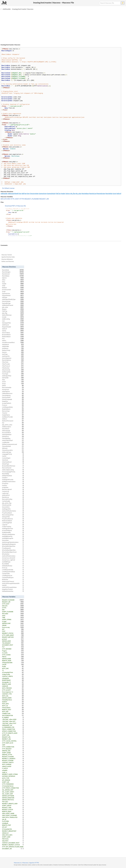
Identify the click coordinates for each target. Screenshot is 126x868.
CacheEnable (13, 574)
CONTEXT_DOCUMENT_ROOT (13, 843)
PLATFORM (13, 821)
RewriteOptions (13, 360)
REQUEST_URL (13, 737)
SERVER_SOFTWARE (13, 796)
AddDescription (13, 427)
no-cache (13, 653)
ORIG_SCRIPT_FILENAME (13, 815)
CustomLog (13, 491)
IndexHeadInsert (13, 462)
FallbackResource (13, 393)
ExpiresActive (43, 194)
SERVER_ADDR (13, 641)
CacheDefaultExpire (13, 577)
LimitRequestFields (13, 570)
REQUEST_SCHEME (13, 760)
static (13, 616)
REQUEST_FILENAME (32, 199)
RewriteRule (109, 194)
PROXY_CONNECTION (13, 729)
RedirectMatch (13, 337)
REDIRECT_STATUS (13, 633)
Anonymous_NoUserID (13, 558)
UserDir (13, 456)
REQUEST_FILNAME (13, 757)
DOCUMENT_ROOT (13, 645)
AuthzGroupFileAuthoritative (13, 542)
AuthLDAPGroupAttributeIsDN (13, 583)
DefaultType (13, 464)
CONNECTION (13, 713)
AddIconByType (13, 452)
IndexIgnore (13, 344)
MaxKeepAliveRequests (13, 544)
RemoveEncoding (13, 499)
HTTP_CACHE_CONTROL (13, 741)
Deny (28, 194)
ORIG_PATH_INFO (13, 835)
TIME (13, 618)
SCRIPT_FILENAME (13, 612)
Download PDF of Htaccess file (15, 206)
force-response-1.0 (13, 692)
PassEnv (13, 485)
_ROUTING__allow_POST (13, 723)
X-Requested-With (13, 663)
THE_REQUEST (13, 643)
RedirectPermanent (13, 421)
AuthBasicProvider (13, 417)
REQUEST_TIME (13, 808)
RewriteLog (13, 497)
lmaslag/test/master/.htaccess (23, 9)
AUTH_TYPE (13, 778)
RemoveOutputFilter (13, 515)
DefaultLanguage (13, 399)
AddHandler (7, 9)
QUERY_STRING (13, 619)
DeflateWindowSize (13, 591)
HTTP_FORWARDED (13, 784)
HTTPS (22, 199)
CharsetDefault (13, 446)
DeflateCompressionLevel (13, 444)
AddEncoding (13, 319)
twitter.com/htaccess (8, 261)
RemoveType (13, 411)
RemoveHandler (13, 387)
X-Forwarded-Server (13, 786)
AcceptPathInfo (13, 403)
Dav (13, 423)
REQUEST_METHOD (13, 637)
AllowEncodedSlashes (13, 534)
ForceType (13, 374)
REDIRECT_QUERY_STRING (13, 774)
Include (13, 317)
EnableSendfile (13, 532)
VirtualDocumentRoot (13, 342)
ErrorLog (13, 568)
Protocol (13, 405)
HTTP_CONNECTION (13, 747)
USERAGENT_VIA (13, 725)
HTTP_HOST (15, 199)
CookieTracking (13, 527)
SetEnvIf (119, 194)
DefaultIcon (13, 436)
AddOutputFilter (13, 376)
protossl (13, 639)
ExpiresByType (13, 303)
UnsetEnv (13, 478)
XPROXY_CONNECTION (13, 731)
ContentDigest (13, 458)
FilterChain (13, 362)
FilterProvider (13, 364)
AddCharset (13, 325)
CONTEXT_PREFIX (13, 676)
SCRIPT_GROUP (13, 806)
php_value (78, 194)
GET (13, 629)
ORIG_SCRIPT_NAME (13, 813)
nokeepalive (13, 678)
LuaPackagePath (13, 523)
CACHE (13, 665)
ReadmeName (13, 409)
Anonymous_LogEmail (13, 560)
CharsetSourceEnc (13, 450)
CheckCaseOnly (13, 505)
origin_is (13, 772)
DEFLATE (4, 199)
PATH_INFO (13, 704)
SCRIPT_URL (13, 735)
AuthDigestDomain (13, 529)
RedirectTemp (13, 350)
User (13, 321)
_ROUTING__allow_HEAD (13, 719)
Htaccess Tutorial (7, 255)
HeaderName (13, 415)
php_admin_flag (13, 503)
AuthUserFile (13, 356)
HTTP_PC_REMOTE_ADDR (13, 733)
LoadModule (13, 442)
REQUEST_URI (44, 199)
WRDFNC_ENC (13, 751)
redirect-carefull (13, 766)
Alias (13, 380)
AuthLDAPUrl (13, 495)
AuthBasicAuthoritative (13, 481)
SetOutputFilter (13, 323)
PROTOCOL (13, 839)
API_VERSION (13, 780)
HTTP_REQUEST (13, 749)
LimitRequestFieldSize (13, 572)
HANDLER (13, 686)
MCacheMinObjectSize (13, 546)
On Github (6, 188)
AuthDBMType (13, 562)
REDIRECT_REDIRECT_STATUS (13, 845)
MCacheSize (13, 554)
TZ (13, 670)
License (12, 188)
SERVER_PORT (13, 623)
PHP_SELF (13, 802)
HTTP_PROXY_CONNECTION (13, 788)
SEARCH (13, 702)
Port (13, 339)
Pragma (13, 651)
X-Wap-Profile (13, 674)
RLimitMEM (13, 564)
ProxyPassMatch (13, 513)
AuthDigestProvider (13, 480)
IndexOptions (13, 391)
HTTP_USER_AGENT (13, 635)
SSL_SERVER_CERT (13, 790)
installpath (13, 823)
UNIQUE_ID (13, 833)
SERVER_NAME (13, 659)
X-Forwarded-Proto (13, 672)
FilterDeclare (13, 368)
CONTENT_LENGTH (13, 762)
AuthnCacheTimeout (13, 581)
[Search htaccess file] (110, 3)
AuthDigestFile (13, 509)
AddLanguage (13, 431)
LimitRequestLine (13, 576)
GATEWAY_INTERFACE (13, 776)
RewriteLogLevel (13, 489)
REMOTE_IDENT (13, 811)
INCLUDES (13, 614)
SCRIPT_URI (13, 782)
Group (13, 384)
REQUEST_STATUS (13, 809)
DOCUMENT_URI (12, 849)
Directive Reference (7, 259)
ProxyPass (13, 483)
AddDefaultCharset (13, 305)
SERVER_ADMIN (13, 698)
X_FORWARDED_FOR (13, 727)
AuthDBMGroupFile (13, 538)
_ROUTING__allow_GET (13, 721)
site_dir (13, 819)
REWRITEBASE (13, 680)
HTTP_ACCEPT (13, 690)
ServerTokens (13, 333)
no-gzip (13, 621)
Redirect (13, 288)
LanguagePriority (13, 454)
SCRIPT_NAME (13, 753)
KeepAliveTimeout (13, 589)
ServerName (13, 429)
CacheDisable (13, 501)
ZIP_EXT (13, 827)
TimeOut (13, 413)
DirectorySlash (13, 397)
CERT (13, 745)
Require (13, 309)
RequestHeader (13, 327)
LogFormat (13, 493)
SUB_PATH (13, 841)
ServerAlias (13, 540)
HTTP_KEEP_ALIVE (13, 743)
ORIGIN (13, 625)
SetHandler (13, 378)
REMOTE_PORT (13, 825)
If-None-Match (13, 708)
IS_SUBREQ (13, 717)
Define (13, 386)
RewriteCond (93, 194)
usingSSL (13, 770)
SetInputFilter (13, 517)
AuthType (13, 354)
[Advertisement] (63, 26)
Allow (13, 280)
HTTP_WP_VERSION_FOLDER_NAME (13, 847)
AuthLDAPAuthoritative (13, 556)
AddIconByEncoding (13, 470)
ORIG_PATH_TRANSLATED (13, 817)
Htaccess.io (18, 863)
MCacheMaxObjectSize (13, 550)
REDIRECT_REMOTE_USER (13, 804)
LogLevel (13, 525)
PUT (13, 647)
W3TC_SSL (13, 696)
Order (13, 286)
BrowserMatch (13, 335)
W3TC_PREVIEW (13, 688)
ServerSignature (13, 358)
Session (13, 352)
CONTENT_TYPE (13, 694)
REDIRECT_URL (13, 739)
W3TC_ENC (13, 668)
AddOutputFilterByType (14, 194)
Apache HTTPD (34, 863)
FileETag (58, 194)
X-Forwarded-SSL (13, 829)
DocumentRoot (13, 433)
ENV (9, 199)
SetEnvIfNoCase (13, 315)
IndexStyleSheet (13, 434)
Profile (13, 666)
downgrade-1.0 (13, 682)
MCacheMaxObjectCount (13, 552)
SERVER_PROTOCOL (13, 800)
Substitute (13, 460)
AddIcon (13, 419)
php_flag (73, 194)
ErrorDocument (13, 290)
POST (13, 631)
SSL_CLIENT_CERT (13, 794)
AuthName (13, 348)
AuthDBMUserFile (13, 536)
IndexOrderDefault (13, 440)
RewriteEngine (101, 194)
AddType (24, 194)
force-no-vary (13, 627)
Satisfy (13, 331)
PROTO (13, 657)
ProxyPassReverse (13, 519)
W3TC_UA (13, 706)
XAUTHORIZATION (13, 715)
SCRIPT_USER (13, 837)
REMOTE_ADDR (13, 661)
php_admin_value (13, 425)
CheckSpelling (13, 438)
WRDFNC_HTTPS (13, 755)
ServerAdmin (13, 507)
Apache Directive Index (8, 257)
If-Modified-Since (13, 700)
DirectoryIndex (34, 194)
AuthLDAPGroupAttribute (13, 587)
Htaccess (25, 863)
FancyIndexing (13, 395)
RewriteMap (13, 474)
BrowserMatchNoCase (13, 466)
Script (114, 194)
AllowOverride (13, 370)
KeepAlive (13, 401)
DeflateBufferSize (13, 566)
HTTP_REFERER (13, 649)
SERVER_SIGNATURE (13, 798)
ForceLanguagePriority (13, 472)
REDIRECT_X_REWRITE (13, 759)
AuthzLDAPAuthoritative (13, 511)
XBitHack (13, 448)
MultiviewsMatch (13, 521)
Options (68, 194)
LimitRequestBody (13, 407)
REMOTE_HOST (13, 710)
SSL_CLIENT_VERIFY (13, 792)
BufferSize (13, 579)
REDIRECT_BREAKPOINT (13, 831)
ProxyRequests (13, 548)
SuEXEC (13, 585)
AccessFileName (13, 530)
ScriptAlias (13, 487)
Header (63, 194)
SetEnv (13, 340)
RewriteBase (85, 194)
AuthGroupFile (13, 372)
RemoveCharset (13, 468)
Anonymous (13, 389)
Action (13, 382)
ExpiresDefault (51, 194)
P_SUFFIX (13, 768)
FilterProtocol (13, 366)
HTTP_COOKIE (13, 655)
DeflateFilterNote (13, 476)
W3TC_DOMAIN (13, 764)
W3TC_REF (13, 712)
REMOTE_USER (13, 684)
